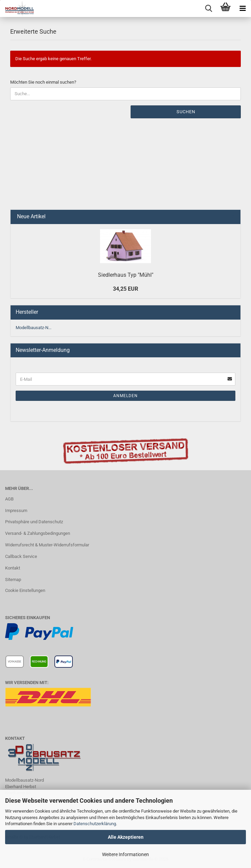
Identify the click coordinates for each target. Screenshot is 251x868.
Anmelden (125, 396)
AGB (9, 499)
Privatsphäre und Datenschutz (34, 522)
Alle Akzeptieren (126, 837)
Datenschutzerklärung (95, 824)
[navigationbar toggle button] (242, 8)
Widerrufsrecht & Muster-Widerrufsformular (47, 545)
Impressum (16, 510)
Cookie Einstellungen (25, 590)
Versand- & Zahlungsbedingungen (38, 533)
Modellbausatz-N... (34, 328)
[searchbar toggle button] (208, 8)
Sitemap (13, 580)
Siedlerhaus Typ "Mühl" (126, 275)
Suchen (186, 112)
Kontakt (13, 568)
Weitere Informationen (125, 854)
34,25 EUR (125, 289)
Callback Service (21, 556)
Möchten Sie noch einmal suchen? (43, 82)
